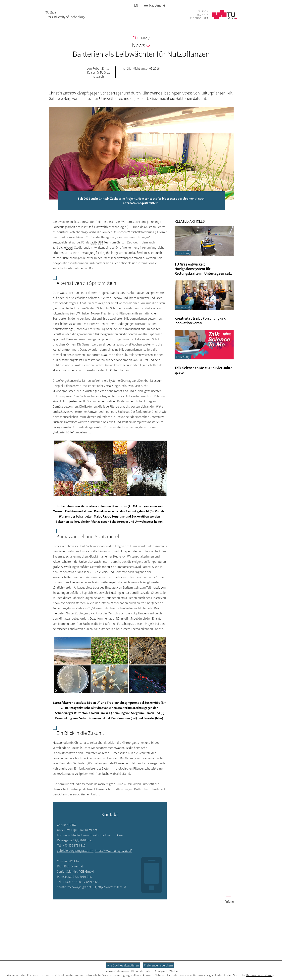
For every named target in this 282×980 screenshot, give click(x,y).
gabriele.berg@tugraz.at (73, 851)
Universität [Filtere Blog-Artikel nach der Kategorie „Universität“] (183, 307)
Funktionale (141, 971)
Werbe (172, 971)
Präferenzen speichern (158, 965)
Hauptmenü (154, 5)
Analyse (158, 971)
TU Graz (140, 38)
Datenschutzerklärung (260, 975)
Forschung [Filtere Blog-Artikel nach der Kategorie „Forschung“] (183, 253)
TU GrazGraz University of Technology (65, 15)
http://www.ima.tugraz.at (111, 851)
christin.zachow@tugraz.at (74, 887)
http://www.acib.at (110, 887)
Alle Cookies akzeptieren (123, 965)
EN (136, 5)
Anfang (228, 899)
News (141, 45)
